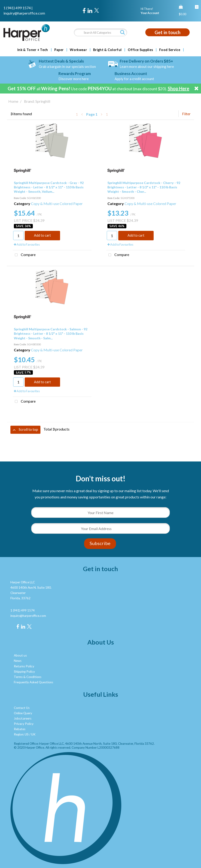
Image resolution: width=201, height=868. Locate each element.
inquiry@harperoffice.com (24, 13)
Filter (186, 114)
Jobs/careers (23, 718)
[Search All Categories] (100, 32)
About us (20, 655)
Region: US (21, 734)
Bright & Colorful (107, 50)
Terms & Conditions (28, 677)
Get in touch (167, 32)
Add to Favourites (27, 244)
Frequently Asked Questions (33, 682)
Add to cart (42, 235)
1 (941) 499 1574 (17, 8)
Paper (59, 50)
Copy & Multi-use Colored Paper (57, 203)
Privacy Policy (24, 724)
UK (33, 734)
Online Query (23, 713)
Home (13, 101)
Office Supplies (140, 50)
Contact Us (22, 708)
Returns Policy (24, 666)
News (18, 661)
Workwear (78, 50)
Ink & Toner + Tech (33, 50)
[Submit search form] (122, 32)
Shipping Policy (24, 672)
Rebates (20, 729)
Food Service (170, 50)
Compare (24, 255)
